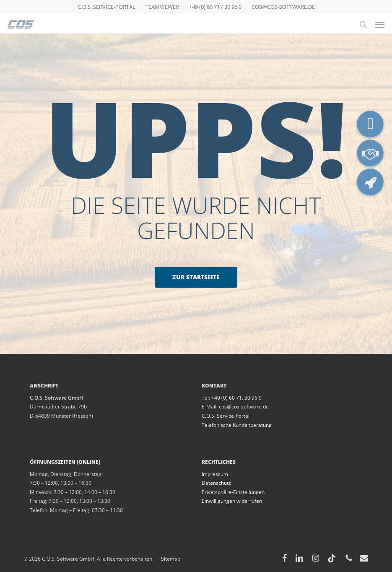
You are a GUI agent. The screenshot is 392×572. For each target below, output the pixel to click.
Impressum (215, 474)
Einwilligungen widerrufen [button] (232, 501)
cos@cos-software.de (244, 407)
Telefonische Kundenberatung (237, 425)
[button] (380, 24)
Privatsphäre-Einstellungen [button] (233, 492)
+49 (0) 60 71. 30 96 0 (236, 398)
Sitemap (167, 559)
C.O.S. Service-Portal (226, 416)
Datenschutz (216, 483)
